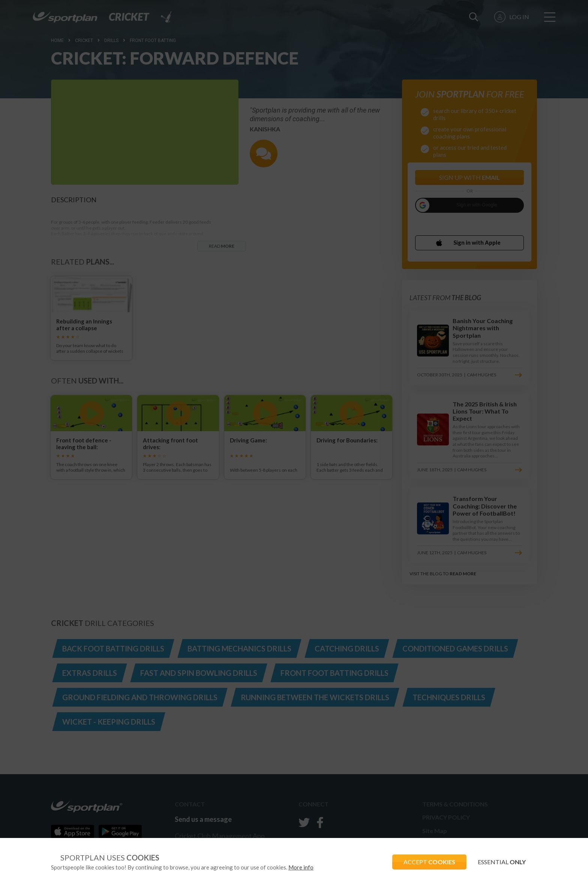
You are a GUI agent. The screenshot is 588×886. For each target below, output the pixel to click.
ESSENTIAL (502, 862)
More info (301, 867)
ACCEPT (429, 862)
